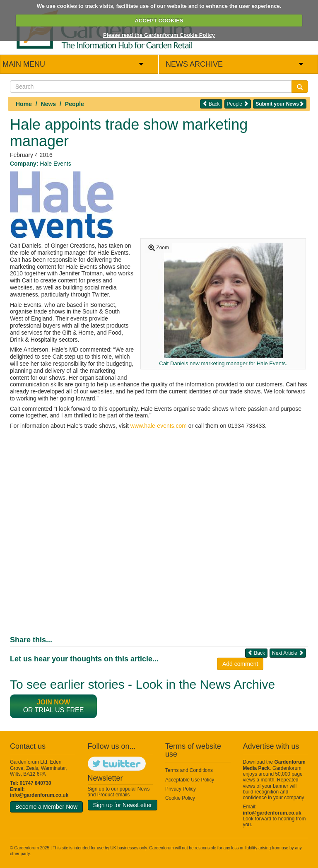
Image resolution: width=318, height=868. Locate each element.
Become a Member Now (46, 807)
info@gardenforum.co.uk (39, 795)
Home (24, 104)
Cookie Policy (180, 798)
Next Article (288, 653)
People (75, 104)
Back (211, 104)
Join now (54, 702)
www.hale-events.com (159, 426)
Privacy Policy (181, 789)
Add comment (240, 664)
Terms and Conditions (189, 770)
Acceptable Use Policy (190, 780)
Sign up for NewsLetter (123, 805)
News (49, 104)
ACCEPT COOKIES (159, 20)
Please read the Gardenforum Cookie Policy (159, 35)
